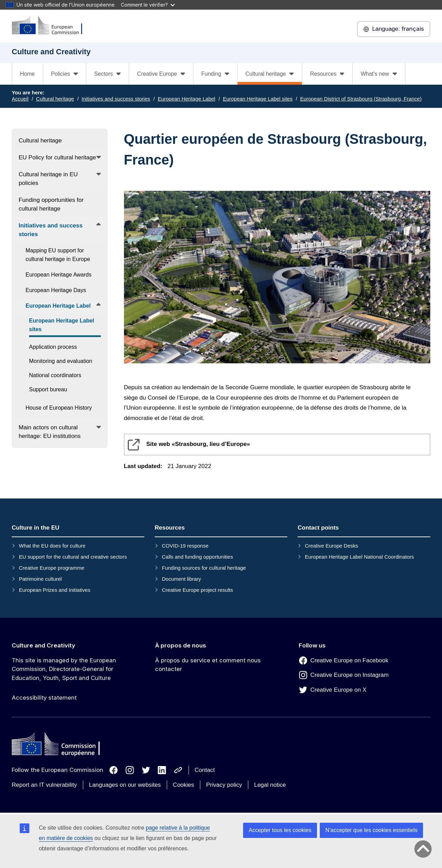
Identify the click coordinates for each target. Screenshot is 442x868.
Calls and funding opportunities (198, 557)
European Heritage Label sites (258, 99)
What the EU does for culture (52, 546)
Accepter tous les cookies (280, 830)
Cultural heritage (55, 99)
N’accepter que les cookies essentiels (371, 830)
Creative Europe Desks (331, 546)
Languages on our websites (125, 785)
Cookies (184, 785)
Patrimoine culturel (40, 579)
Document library (181, 579)
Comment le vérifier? (148, 5)
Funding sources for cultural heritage (204, 568)
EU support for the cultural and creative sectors (73, 557)
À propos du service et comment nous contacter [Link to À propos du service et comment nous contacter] (208, 665)
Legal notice (270, 785)
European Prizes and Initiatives (55, 590)
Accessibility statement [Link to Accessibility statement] (44, 698)
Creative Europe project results (198, 590)
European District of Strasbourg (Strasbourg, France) (361, 99)
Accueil (20, 99)
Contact (205, 770)
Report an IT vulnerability (44, 785)
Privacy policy (224, 785)
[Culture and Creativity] (51, 26)
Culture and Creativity (44, 645)
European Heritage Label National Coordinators (359, 557)
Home (27, 74)
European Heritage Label (187, 99)
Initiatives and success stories (116, 99)
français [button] (394, 29)
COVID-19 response (185, 546)
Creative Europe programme (52, 568)
